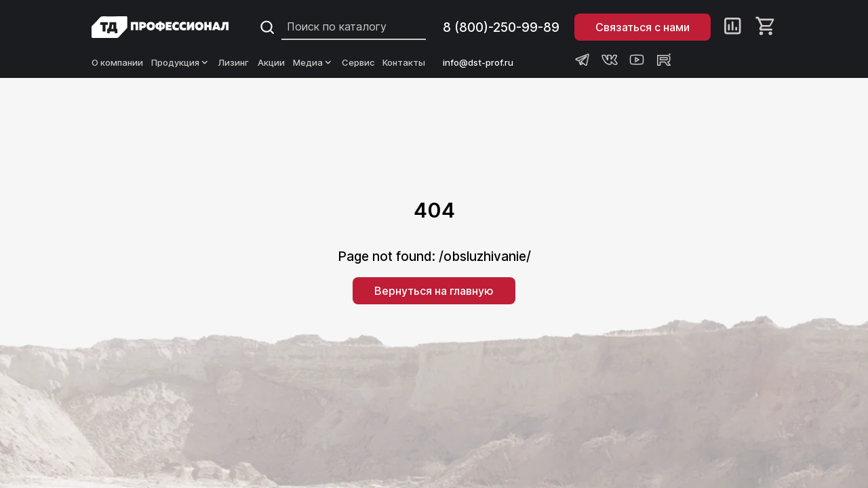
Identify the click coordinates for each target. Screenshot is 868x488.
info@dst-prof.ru (478, 62)
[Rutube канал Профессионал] (664, 60)
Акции (271, 62)
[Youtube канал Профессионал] (637, 60)
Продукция (181, 62)
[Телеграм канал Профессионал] (583, 60)
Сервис (358, 62)
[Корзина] (766, 27)
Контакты (404, 62)
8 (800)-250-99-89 (501, 27)
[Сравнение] (733, 27)
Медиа (313, 62)
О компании (117, 62)
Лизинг (234, 62)
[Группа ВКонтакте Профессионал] (610, 60)
